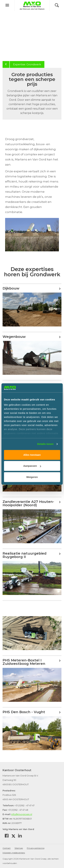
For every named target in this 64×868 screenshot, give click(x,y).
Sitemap (19, 848)
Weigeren (32, 477)
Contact (7, 848)
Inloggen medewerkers (14, 853)
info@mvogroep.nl (22, 814)
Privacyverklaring (36, 848)
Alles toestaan (32, 455)
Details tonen (45, 444)
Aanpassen (32, 466)
